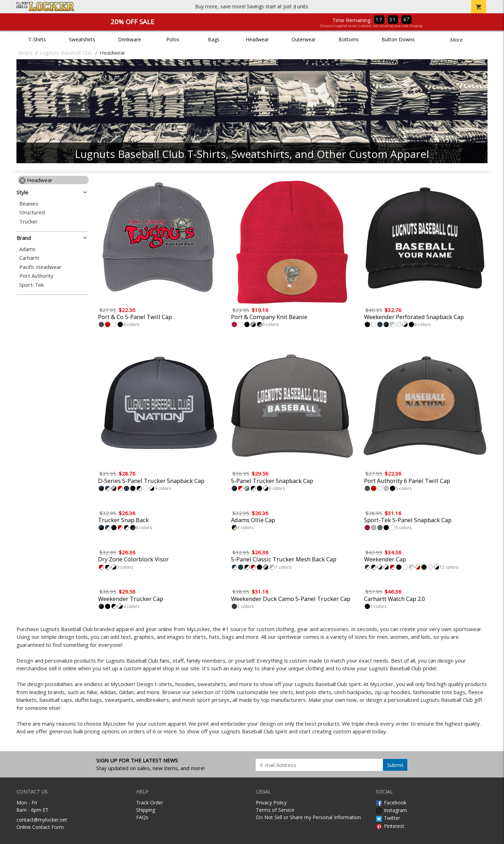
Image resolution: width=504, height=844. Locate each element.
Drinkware (129, 39)
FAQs (142, 817)
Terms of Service (275, 810)
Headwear (257, 39)
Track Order (150, 803)
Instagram (391, 810)
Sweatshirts (82, 39)
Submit (395, 765)
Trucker (29, 222)
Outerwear (304, 39)
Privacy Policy (271, 803)
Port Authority (36, 276)
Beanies (29, 204)
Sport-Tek (31, 285)
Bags (214, 39)
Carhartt (29, 258)
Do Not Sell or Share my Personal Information (308, 817)
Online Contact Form (40, 827)
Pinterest (390, 826)
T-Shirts (37, 39)
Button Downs (398, 39)
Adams (27, 249)
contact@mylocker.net (42, 820)
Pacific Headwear (40, 267)
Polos (173, 39)
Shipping (146, 810)
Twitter (388, 818)
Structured (32, 212)
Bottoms (349, 39)
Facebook (391, 803)
